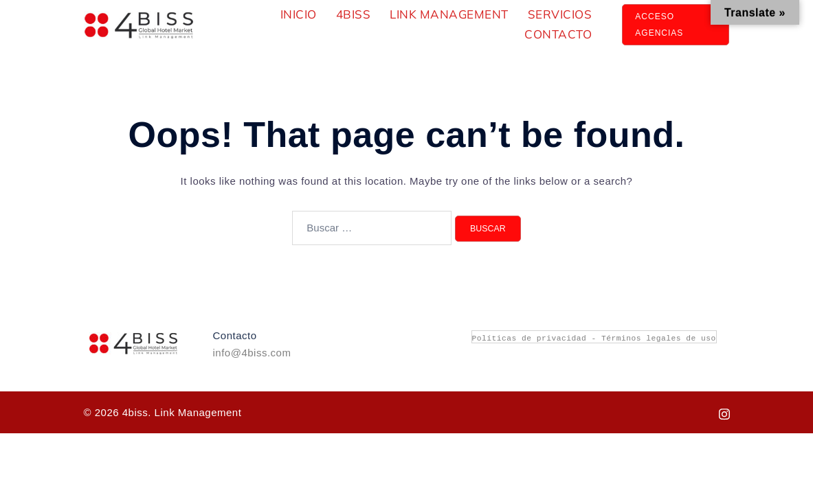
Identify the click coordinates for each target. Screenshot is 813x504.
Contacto (558, 34)
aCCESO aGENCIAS (659, 25)
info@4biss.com (252, 353)
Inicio (299, 14)
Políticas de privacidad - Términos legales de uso (594, 337)
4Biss (354, 14)
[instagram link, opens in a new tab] (724, 412)
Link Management (449, 14)
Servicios (560, 14)
